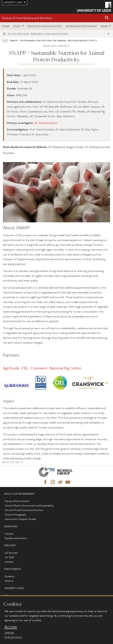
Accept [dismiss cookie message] (11, 627)
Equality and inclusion (16, 538)
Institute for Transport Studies (20, 519)
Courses (9, 534)
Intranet (9, 562)
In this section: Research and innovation (38, 34)
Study (17, 26)
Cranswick (39, 368)
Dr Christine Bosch (46, 123)
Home (6, 26)
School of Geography (16, 514)
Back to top (11, 462)
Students (10, 576)
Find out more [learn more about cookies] (13, 637)
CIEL (25, 368)
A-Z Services (11, 553)
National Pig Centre (66, 368)
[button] (107, 18)
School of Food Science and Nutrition (27, 18)
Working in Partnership (81, 26)
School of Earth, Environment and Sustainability (29, 506)
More (104, 26)
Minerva (9, 581)
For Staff (9, 557)
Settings (9, 632)
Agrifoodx (11, 368)
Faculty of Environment (17, 501)
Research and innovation (45, 26)
